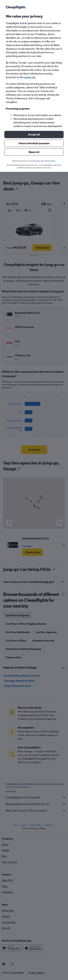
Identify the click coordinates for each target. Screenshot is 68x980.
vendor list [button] (30, 77)
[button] (34, 134)
